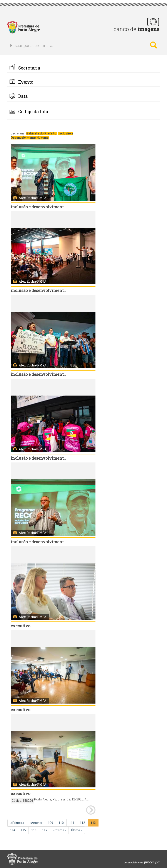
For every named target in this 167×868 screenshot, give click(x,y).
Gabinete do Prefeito (41, 133)
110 (63, 823)
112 (84, 823)
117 (46, 830)
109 (52, 823)
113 (94, 824)
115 (25, 830)
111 (73, 823)
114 (14, 830)
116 (35, 830)
